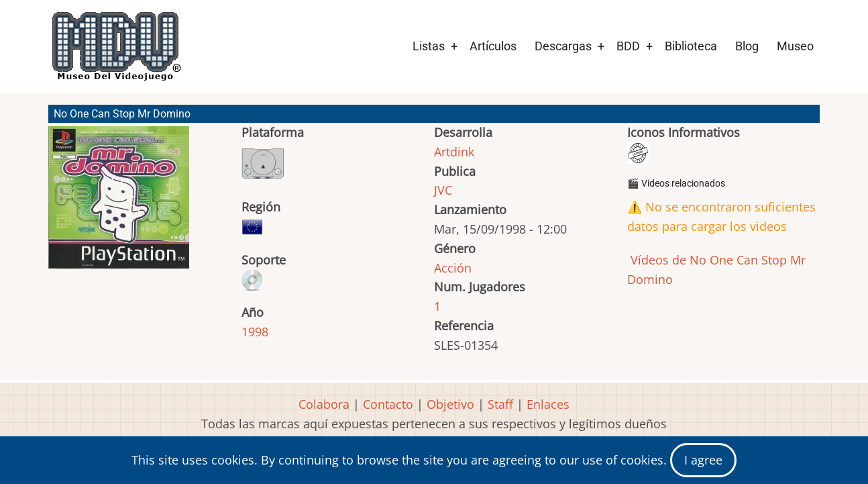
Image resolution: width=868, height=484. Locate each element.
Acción (453, 268)
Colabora (324, 404)
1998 (255, 332)
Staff (500, 404)
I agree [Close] (703, 460)
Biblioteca (691, 46)
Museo (795, 46)
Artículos (493, 46)
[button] (119, 204)
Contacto (388, 404)
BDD (628, 46)
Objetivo (450, 404)
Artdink (454, 152)
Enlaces (548, 404)
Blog (747, 46)
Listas (429, 46)
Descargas (563, 46)
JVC (443, 190)
